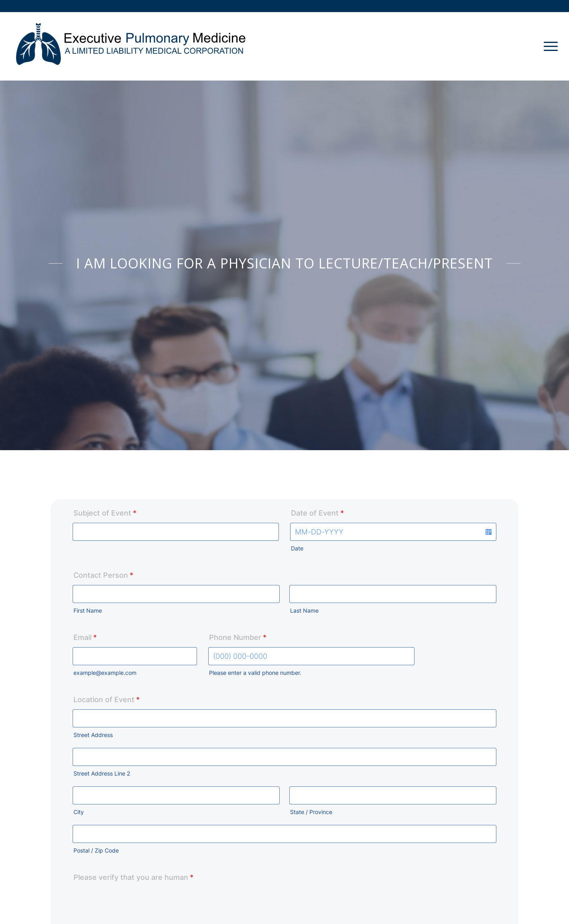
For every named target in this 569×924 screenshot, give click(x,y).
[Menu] (548, 46)
